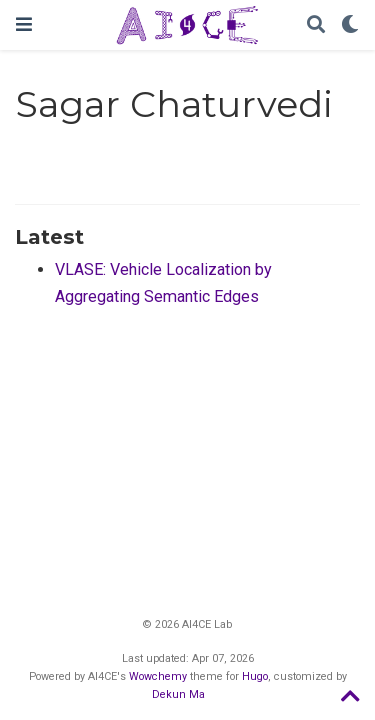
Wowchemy (158, 676)
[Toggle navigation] (24, 24)
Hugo (255, 676)
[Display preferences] (350, 25)
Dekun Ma (178, 694)
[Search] (316, 25)
